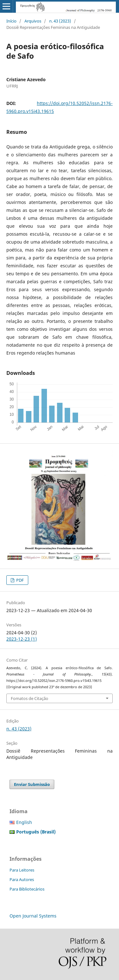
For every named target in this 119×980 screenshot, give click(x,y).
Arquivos (33, 21)
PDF (20, 580)
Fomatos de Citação (30, 698)
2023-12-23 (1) (22, 639)
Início (11, 21)
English (24, 822)
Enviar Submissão (32, 784)
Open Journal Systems (33, 916)
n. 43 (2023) (60, 21)
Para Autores (22, 879)
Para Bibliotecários (27, 889)
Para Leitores (22, 870)
